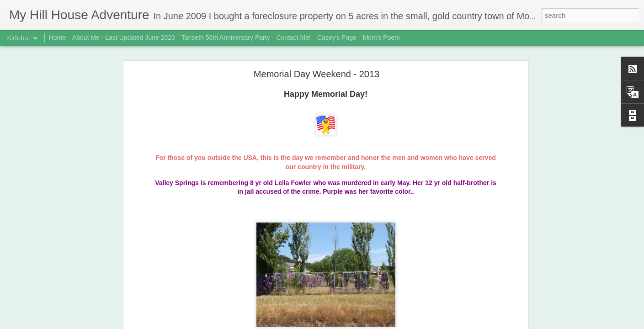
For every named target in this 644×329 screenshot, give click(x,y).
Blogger (351, 324)
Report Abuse (378, 324)
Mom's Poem (381, 37)
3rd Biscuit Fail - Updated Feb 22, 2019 (70, 302)
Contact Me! (293, 37)
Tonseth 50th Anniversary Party (226, 37)
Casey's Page (337, 37)
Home (57, 37)
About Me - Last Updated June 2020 (124, 37)
